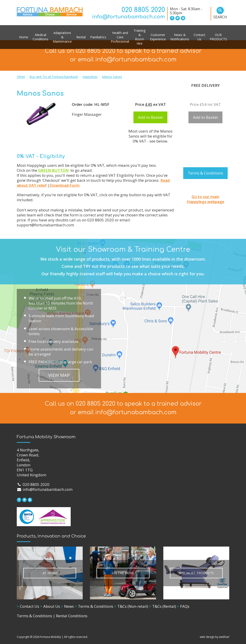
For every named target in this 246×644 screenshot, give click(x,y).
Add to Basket (150, 117)
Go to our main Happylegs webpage (205, 199)
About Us (50, 606)
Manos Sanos (112, 77)
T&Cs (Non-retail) (131, 606)
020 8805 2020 (143, 10)
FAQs (183, 606)
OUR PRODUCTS (218, 37)
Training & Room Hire (140, 37)
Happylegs (90, 77)
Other (21, 77)
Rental (81, 37)
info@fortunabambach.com (129, 17)
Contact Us (199, 37)
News (67, 606)
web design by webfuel (215, 637)
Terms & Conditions (205, 173)
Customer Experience (158, 37)
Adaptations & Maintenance (62, 37)
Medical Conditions (40, 37)
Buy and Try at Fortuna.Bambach (54, 77)
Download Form (65, 185)
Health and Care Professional (120, 37)
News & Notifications (180, 37)
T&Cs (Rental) (163, 606)
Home (24, 37)
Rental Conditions (72, 616)
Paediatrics (98, 37)
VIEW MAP (59, 375)
